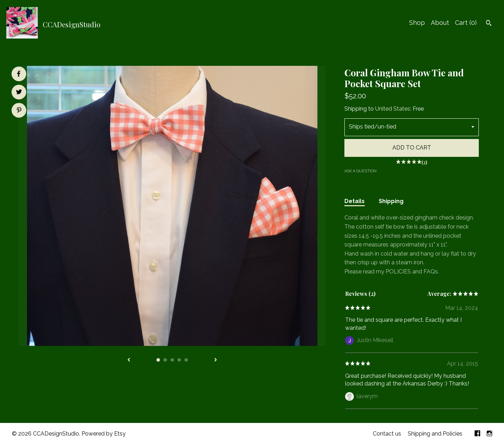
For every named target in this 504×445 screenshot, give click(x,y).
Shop (417, 23)
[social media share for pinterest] (19, 111)
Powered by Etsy (104, 434)
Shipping (391, 201)
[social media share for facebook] (19, 74)
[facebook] (477, 434)
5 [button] (186, 360)
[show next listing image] (216, 360)
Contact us (387, 434)
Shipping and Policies (435, 434)
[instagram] (489, 434)
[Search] (489, 24)
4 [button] (179, 360)
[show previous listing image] (129, 360)
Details (355, 201)
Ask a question (360, 171)
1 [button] (158, 360)
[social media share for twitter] (19, 93)
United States (393, 109)
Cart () (466, 23)
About (440, 23)
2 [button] (165, 360)
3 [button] (172, 360)
